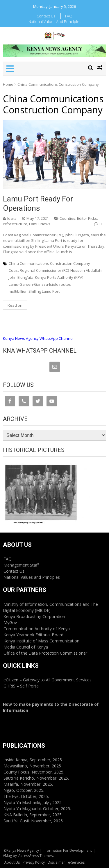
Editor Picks (87, 218)
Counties (67, 218)
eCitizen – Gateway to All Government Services (48, 680)
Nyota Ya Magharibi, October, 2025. (37, 809)
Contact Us (46, 16)
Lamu (34, 224)
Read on (15, 305)
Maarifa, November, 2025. (28, 784)
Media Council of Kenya (26, 647)
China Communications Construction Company (49, 263)
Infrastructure (15, 224)
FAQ (69, 16)
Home (8, 84)
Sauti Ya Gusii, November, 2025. (34, 821)
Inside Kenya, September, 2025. (33, 760)
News (45, 224)
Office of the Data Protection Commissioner (45, 653)
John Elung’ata (21, 277)
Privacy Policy (34, 862)
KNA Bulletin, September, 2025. (33, 815)
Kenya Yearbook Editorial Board (33, 635)
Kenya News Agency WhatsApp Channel (38, 338)
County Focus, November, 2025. (34, 772)
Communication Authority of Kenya (37, 629)
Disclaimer (56, 862)
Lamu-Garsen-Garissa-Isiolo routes (40, 284)
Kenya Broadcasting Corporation (34, 616)
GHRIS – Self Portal (22, 686)
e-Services (76, 862)
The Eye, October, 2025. (26, 796)
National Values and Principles (55, 22)
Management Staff (21, 565)
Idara (12, 218)
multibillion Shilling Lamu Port (34, 291)
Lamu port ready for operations (38, 203)
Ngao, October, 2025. (24, 790)
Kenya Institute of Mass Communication (41, 641)
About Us (12, 862)
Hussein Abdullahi (86, 270)
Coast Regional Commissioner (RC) (39, 270)
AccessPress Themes (35, 856)
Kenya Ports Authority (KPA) (59, 277)
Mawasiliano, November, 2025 (32, 766)
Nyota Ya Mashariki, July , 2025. (33, 802)
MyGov (10, 623)
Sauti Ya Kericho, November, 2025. (36, 778)
